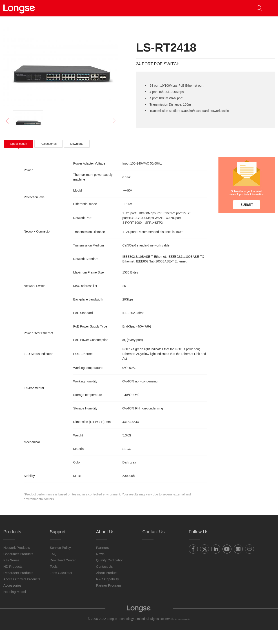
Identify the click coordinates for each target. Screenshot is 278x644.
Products (86, 8)
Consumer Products (18, 568)
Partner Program (108, 599)
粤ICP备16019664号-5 (183, 633)
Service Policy (60, 561)
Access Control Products (22, 593)
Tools (54, 580)
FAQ (53, 568)
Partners (116, 8)
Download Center (63, 574)
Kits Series (11, 574)
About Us (180, 8)
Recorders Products (18, 586)
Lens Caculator (61, 586)
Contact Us (214, 8)
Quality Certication (110, 574)
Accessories (12, 599)
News (100, 568)
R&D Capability (107, 593)
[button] (268, 8)
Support (147, 8)
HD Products (13, 580)
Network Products (17, 561)
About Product (107, 586)
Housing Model (15, 605)
